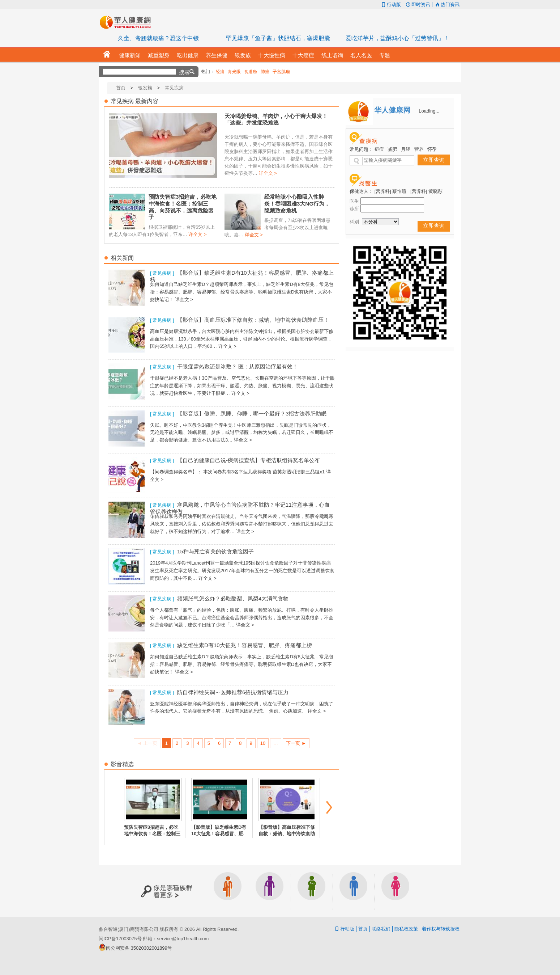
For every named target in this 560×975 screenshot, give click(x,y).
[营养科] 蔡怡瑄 (391, 191)
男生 (354, 891)
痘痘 (379, 149)
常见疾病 (174, 88)
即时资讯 (418, 5)
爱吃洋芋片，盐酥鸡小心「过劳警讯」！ (398, 38)
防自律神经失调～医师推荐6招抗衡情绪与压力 (233, 692)
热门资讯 (447, 5)
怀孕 (432, 149)
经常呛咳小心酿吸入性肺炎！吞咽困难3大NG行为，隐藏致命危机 (297, 204)
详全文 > (268, 173)
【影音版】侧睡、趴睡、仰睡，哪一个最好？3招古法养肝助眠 (252, 413)
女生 (396, 891)
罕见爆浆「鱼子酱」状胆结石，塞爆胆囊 (278, 38)
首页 (121, 88)
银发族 (145, 88)
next (329, 807)
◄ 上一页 (147, 743)
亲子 (312, 891)
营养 (419, 149)
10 (263, 743)
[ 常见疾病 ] (162, 273)
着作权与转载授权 (441, 929)
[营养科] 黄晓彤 (426, 191)
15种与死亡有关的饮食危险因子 (215, 551)
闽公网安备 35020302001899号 (139, 948)
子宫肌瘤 (281, 72)
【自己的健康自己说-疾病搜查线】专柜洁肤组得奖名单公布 (249, 460)
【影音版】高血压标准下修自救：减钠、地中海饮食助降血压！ (253, 320)
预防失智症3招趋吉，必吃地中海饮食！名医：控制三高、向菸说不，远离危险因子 (183, 207)
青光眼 (234, 72)
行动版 (390, 5)
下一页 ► (296, 743)
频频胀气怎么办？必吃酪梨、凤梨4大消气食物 (233, 598)
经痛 (220, 72)
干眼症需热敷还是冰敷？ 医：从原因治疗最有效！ (238, 366)
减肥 (392, 149)
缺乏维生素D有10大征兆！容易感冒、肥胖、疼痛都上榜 (245, 645)
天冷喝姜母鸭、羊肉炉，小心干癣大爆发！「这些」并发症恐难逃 (276, 119)
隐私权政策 (406, 929)
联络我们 (381, 929)
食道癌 (251, 72)
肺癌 (265, 72)
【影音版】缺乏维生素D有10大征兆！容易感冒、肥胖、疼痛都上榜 (219, 834)
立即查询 (434, 160)
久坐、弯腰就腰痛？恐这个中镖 (158, 38)
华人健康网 (128, 22)
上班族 (228, 891)
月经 (406, 149)
